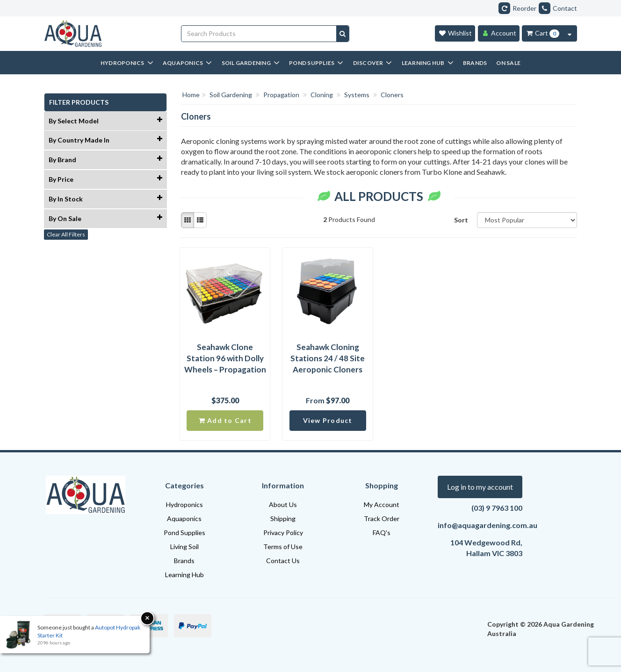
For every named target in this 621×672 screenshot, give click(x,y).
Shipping (283, 518)
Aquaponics (184, 518)
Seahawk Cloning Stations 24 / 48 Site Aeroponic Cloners (328, 358)
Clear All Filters (66, 234)
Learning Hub (184, 575)
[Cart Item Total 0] (542, 33)
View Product (328, 420)
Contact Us (283, 561)
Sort (461, 220)
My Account (382, 504)
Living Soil (184, 547)
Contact (558, 8)
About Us (283, 504)
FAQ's (382, 533)
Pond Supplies (184, 533)
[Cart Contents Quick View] (570, 33)
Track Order (382, 518)
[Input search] (259, 34)
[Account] (499, 33)
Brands (184, 561)
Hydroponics (184, 504)
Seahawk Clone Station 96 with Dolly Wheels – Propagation (225, 358)
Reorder (517, 8)
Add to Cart (225, 420)
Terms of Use (283, 547)
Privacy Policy (283, 533)
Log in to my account (480, 487)
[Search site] (343, 34)
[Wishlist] (455, 33)
